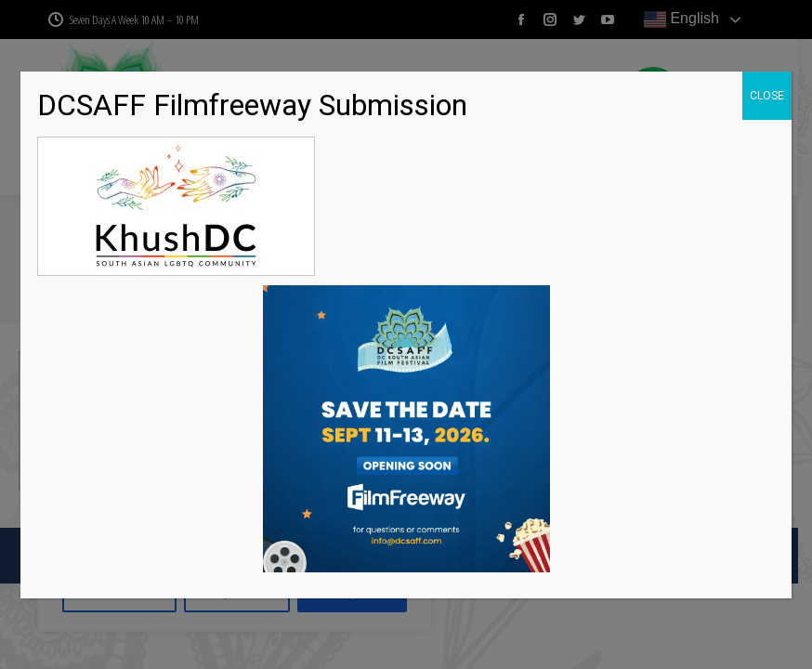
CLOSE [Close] (767, 96)
